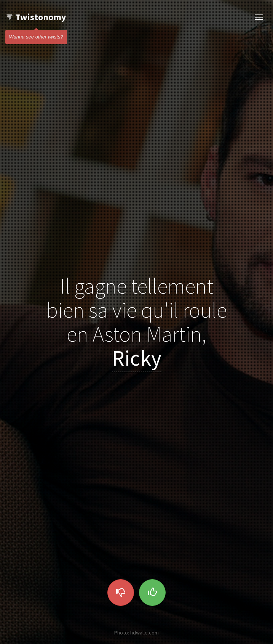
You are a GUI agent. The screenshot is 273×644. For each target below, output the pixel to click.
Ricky (137, 358)
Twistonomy (36, 17)
